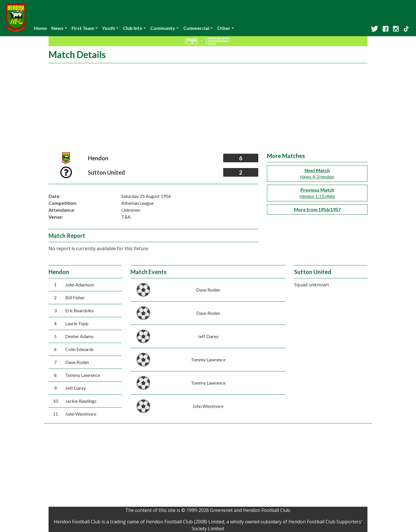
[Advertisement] (208, 109)
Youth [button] (109, 28)
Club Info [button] (133, 28)
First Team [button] (83, 28)
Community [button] (163, 28)
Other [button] (224, 28)
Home (40, 28)
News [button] (57, 28)
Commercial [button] (196, 28)
